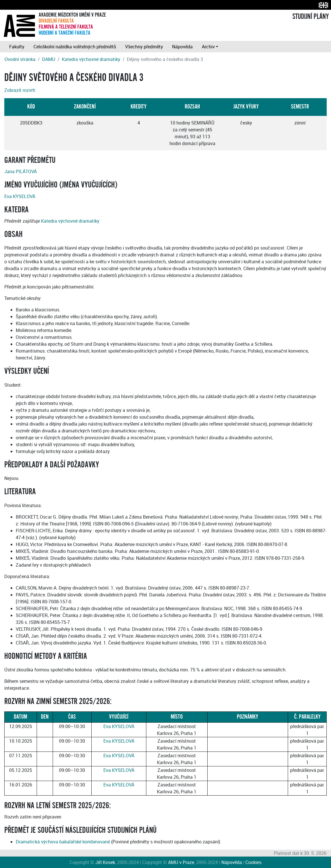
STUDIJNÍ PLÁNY (311, 17)
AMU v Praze (181, 862)
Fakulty (17, 47)
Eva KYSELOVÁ (20, 196)
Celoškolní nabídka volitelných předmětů (75, 47)
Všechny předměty (144, 47)
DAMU (49, 59)
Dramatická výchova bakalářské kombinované (63, 842)
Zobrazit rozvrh (20, 90)
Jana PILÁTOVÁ (20, 171)
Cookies (253, 862)
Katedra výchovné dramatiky (91, 59)
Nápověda (182, 47)
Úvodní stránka (20, 59)
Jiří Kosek (105, 862)
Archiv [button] (208, 47)
